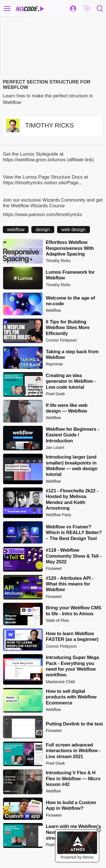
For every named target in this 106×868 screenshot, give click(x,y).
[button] (87, 9)
